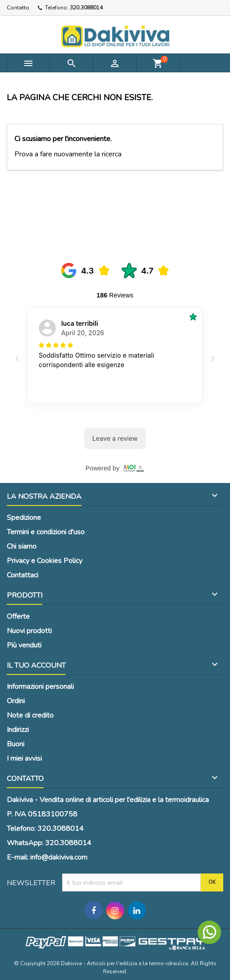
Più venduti (24, 645)
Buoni (16, 744)
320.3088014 (86, 8)
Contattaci (23, 575)
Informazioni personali (40, 687)
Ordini (16, 701)
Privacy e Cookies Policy (45, 561)
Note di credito (30, 715)
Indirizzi (18, 730)
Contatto (18, 8)
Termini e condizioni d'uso (46, 532)
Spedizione (24, 518)
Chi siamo (22, 546)
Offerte (18, 616)
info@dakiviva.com (59, 857)
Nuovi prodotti (29, 631)
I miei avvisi (24, 758)
